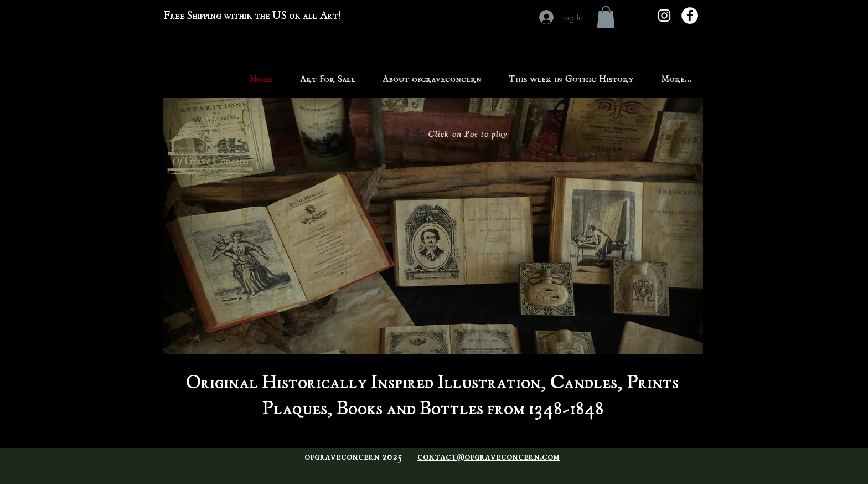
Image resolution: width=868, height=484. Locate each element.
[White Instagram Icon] (664, 16)
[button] (606, 17)
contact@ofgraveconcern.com (489, 457)
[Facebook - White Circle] (690, 16)
